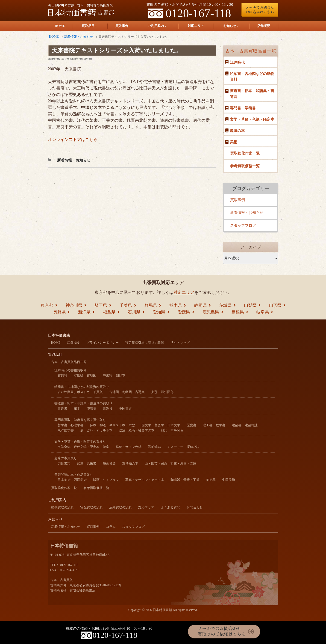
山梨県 (250, 305)
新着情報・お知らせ (79, 37)
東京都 (47, 305)
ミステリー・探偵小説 (183, 447)
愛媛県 (184, 312)
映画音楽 (109, 464)
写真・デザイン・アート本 (145, 480)
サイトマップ (180, 343)
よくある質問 (170, 507)
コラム (111, 527)
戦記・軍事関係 (172, 430)
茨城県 (225, 305)
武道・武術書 (87, 464)
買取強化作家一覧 (245, 153)
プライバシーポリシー (103, 343)
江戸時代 (237, 62)
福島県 (109, 312)
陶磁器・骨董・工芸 (185, 480)
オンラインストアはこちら (73, 140)
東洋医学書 (66, 430)
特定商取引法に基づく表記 (144, 343)
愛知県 (159, 312)
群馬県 (151, 305)
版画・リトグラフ (106, 480)
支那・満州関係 (162, 392)
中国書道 (125, 409)
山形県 (275, 305)
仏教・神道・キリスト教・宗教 (112, 425)
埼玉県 (101, 305)
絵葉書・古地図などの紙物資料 (252, 77)
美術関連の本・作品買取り (74, 475)
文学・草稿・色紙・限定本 (252, 119)
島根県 (238, 312)
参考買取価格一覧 (245, 166)
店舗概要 (264, 26)
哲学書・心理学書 (70, 425)
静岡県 (200, 305)
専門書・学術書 (243, 108)
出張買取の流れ (62, 507)
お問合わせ (195, 507)
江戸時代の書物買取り (70, 370)
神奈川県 (74, 305)
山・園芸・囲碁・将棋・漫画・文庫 (170, 464)
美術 (234, 142)
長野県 (59, 312)
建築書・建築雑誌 (245, 425)
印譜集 (91, 409)
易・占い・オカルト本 (96, 430)
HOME (60, 26)
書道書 (62, 409)
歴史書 (191, 425)
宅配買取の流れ (91, 507)
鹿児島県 (211, 312)
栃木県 (176, 305)
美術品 (211, 480)
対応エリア (196, 26)
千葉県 (126, 305)
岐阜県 (263, 312)
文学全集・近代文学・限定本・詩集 (83, 447)
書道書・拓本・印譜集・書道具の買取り (83, 403)
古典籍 (62, 375)
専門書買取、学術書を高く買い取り (80, 420)
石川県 (134, 312)
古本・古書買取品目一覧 (251, 51)
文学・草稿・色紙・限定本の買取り (80, 442)
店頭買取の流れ (120, 507)
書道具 (108, 409)
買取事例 (122, 26)
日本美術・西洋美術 (72, 480)
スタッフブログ (243, 225)
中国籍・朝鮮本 (114, 375)
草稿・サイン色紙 (129, 447)
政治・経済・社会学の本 (137, 430)
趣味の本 (237, 131)
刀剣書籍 (64, 464)
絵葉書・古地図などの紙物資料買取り (82, 387)
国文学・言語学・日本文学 (161, 425)
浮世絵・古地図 (85, 375)
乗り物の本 (130, 464)
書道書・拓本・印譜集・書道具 (252, 94)
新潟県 (84, 312)
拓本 (77, 409)
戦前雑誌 (154, 447)
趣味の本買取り (66, 458)
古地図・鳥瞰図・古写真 (127, 392)
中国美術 (229, 480)
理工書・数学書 (214, 425)
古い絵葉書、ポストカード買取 (80, 392)
